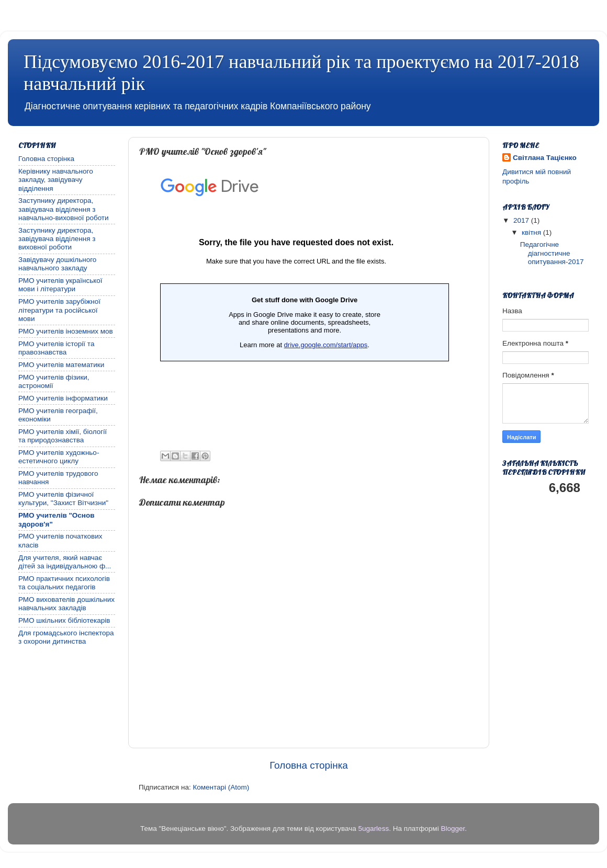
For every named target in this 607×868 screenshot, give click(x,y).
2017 (522, 220)
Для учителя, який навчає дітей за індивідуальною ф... (65, 562)
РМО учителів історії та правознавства (56, 348)
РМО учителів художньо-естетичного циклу (59, 457)
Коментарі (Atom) (221, 787)
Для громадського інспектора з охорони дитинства (66, 637)
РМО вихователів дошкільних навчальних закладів (66, 604)
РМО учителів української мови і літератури (60, 285)
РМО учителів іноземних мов (66, 331)
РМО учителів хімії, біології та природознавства (63, 436)
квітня (532, 232)
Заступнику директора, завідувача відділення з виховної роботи (57, 239)
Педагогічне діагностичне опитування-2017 (552, 253)
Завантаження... (296, 299)
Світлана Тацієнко (545, 158)
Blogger (453, 829)
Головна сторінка (309, 765)
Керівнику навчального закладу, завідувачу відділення (56, 180)
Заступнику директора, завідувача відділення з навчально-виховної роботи (64, 209)
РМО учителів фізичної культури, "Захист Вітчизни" (63, 499)
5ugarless (374, 829)
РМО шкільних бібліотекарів (64, 620)
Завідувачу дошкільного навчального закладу (57, 264)
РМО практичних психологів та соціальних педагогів (64, 583)
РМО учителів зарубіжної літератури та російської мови (59, 310)
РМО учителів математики (61, 365)
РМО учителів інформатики (63, 398)
